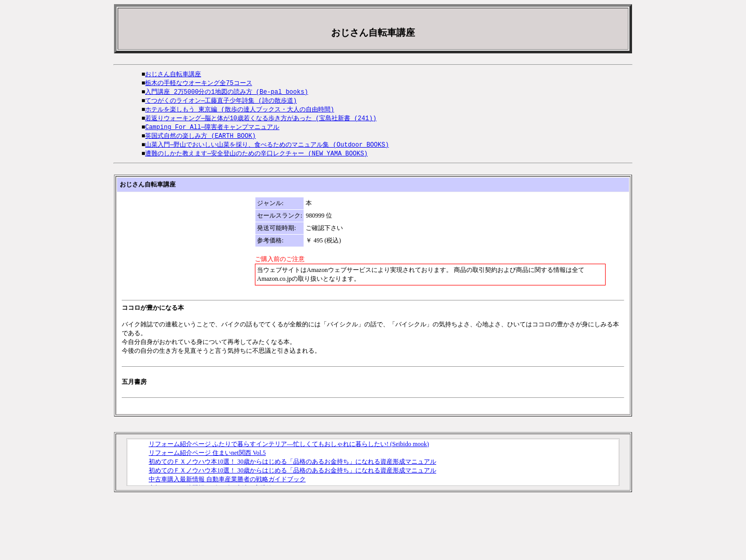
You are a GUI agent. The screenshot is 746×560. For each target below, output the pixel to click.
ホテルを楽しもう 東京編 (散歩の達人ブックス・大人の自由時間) (240, 112)
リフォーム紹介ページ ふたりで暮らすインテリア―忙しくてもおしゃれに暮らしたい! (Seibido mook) (289, 449)
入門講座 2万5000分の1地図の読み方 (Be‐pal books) (226, 93)
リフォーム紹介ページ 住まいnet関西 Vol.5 (207, 458)
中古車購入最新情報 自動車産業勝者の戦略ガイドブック (227, 484)
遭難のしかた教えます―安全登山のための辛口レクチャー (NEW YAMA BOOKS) (256, 158)
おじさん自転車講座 (173, 74)
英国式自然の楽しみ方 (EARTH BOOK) (200, 140)
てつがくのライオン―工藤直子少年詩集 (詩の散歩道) (221, 102)
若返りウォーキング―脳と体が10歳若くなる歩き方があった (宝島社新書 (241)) (261, 121)
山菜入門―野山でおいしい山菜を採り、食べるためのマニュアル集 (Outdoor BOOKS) (267, 149)
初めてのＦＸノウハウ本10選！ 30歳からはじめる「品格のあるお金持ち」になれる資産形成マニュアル (292, 467)
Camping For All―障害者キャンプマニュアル (212, 130)
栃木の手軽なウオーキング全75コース (198, 84)
